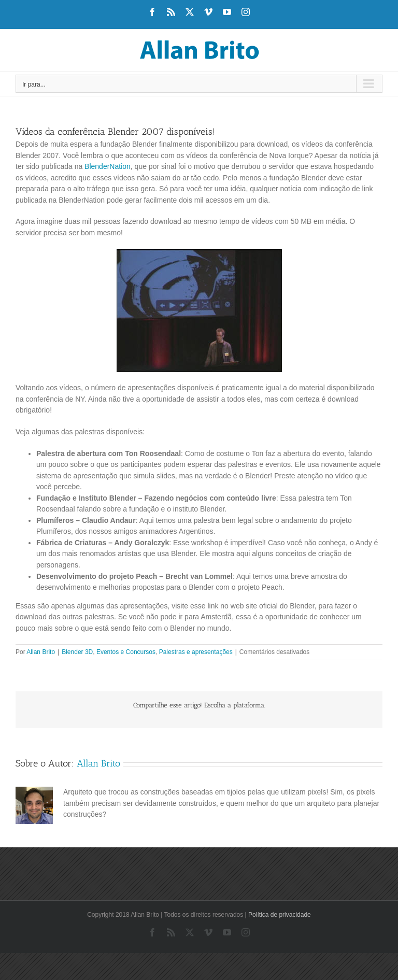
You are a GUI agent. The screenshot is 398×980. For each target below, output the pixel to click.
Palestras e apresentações (196, 652)
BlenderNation (108, 166)
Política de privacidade (280, 915)
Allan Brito (41, 652)
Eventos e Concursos (126, 652)
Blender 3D (77, 652)
